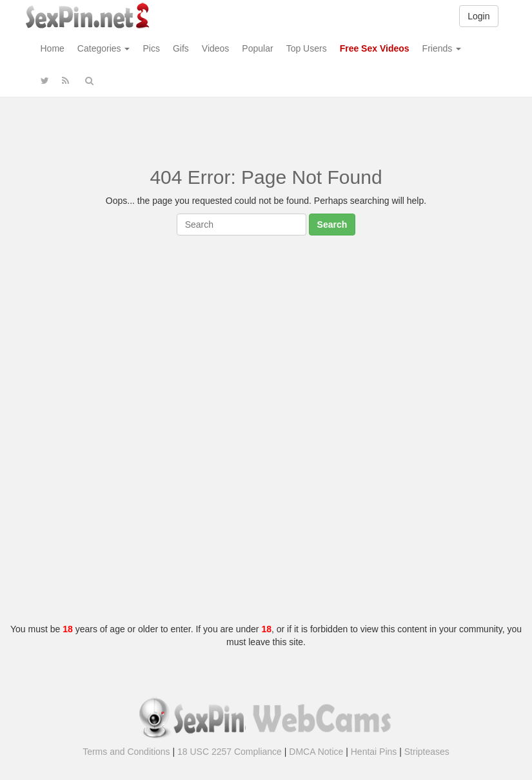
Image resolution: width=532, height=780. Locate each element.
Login (478, 16)
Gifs (181, 48)
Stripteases (427, 752)
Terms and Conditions (126, 752)
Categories (104, 48)
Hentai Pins (374, 752)
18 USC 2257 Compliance (230, 752)
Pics (151, 48)
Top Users (307, 48)
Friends (442, 48)
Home (53, 48)
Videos (216, 48)
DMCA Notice (316, 752)
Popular (257, 48)
